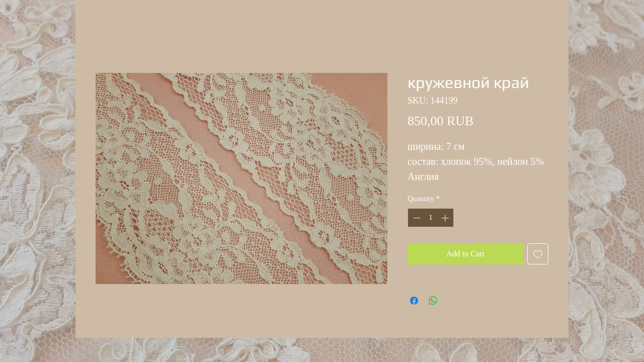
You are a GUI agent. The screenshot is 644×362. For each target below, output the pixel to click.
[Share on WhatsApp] (433, 301)
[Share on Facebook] (414, 301)
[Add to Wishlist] (538, 254)
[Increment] (446, 218)
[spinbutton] (431, 218)
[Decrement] (416, 218)
